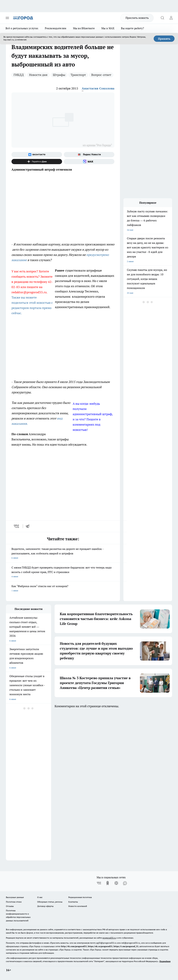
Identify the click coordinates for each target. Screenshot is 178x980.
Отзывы (10, 906)
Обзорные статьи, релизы (50, 902)
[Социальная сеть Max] (89, 162)
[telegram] (29, 526)
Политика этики (14, 902)
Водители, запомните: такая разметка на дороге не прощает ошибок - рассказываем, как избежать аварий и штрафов (63, 554)
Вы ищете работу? (132, 28)
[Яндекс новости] (89, 155)
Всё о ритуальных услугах (22, 28)
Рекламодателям (56, 28)
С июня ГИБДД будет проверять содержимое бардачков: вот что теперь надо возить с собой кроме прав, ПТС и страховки (63, 572)
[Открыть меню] (7, 18)
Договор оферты (45, 906)
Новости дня (38, 75)
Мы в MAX (108, 28)
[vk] (17, 526)
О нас (40, 897)
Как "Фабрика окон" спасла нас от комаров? (63, 589)
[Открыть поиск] (162, 18)
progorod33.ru (109, 938)
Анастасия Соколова (98, 88)
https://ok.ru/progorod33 (100, 946)
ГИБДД (19, 75)
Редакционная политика (80, 897)
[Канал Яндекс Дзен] (37, 162)
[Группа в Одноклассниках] (108, 883)
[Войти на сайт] (171, 18)
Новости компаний (78, 906)
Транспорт (78, 75)
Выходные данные (15, 897)
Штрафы (59, 75)
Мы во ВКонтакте (84, 28)
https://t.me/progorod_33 (126, 946)
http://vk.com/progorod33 (74, 946)
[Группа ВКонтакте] (37, 155)
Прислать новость (137, 18)
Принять (164, 39)
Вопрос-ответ (101, 75)
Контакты (73, 902)
